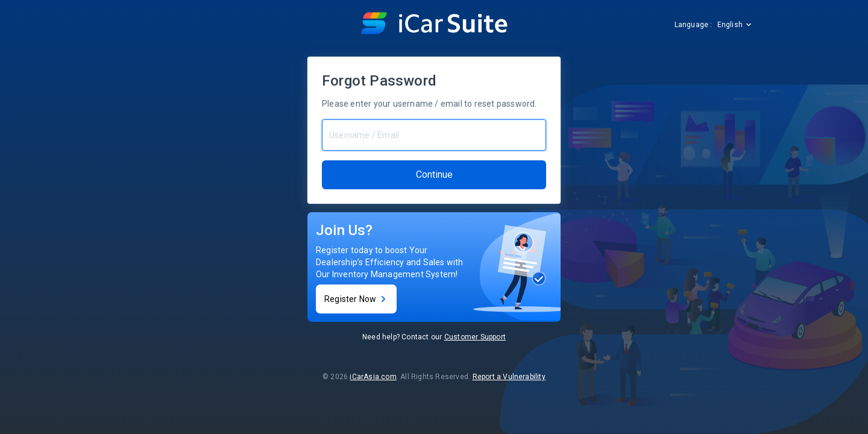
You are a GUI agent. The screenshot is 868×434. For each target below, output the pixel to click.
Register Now (356, 299)
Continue (434, 175)
